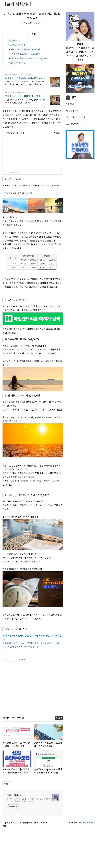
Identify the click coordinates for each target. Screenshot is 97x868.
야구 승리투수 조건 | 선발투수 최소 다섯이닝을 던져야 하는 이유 (17, 811)
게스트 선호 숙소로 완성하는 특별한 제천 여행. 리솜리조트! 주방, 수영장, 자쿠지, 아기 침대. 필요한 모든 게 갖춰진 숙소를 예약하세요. (25, 83)
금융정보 (70, 104)
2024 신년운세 (72, 124)
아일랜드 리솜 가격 (16, 45)
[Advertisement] (33, 309)
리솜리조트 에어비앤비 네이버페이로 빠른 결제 (24, 78)
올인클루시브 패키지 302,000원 (26, 50)
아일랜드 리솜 (14, 41)
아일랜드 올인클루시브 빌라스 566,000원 (30, 59)
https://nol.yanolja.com (15, 93)
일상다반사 (28, 23)
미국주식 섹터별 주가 (75, 118)
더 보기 (59, 756)
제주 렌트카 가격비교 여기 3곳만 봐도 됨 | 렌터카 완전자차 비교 (31, 681)
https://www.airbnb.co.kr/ (16, 74)
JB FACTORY (88, 861)
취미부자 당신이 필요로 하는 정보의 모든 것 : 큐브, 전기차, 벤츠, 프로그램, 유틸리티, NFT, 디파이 (29, 838)
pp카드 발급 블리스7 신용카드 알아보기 (21, 685)
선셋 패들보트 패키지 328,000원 (26, 54)
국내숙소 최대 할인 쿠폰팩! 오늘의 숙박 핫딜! (24, 97)
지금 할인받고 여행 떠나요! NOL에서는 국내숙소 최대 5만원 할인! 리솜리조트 (25, 101)
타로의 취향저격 (15, 833)
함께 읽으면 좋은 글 (17, 63)
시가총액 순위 (72, 111)
